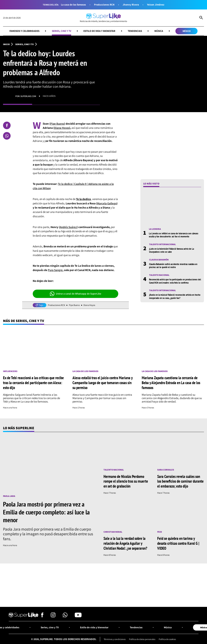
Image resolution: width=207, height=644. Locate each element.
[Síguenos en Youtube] (78, 615)
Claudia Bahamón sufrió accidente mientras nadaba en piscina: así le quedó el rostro (174, 266)
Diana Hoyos (62, 128)
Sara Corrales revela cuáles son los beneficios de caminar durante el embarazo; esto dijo (180, 481)
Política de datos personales (142, 638)
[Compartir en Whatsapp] (7, 136)
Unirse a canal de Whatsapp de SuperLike (76, 294)
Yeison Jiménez (156, 5)
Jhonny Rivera (131, 5)
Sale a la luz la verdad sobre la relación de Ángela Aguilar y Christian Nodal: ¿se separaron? (125, 542)
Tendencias (136, 31)
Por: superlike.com (26, 96)
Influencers (10, 371)
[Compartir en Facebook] (7, 125)
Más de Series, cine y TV (24, 321)
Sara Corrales (166, 470)
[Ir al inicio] (103, 18)
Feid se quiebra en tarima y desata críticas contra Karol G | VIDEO (178, 542)
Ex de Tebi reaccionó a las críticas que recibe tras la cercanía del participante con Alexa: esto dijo (33, 383)
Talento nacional (159, 275)
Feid (160, 531)
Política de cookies (168, 638)
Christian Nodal (113, 531)
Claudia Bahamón (159, 260)
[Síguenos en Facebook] (42, 615)
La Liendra (155, 229)
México (188, 31)
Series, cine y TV (61, 31)
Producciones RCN (104, 5)
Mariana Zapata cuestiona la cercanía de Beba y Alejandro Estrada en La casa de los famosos (171, 383)
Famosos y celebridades (23, 31)
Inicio (6, 44)
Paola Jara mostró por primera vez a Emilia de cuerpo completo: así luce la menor (46, 512)
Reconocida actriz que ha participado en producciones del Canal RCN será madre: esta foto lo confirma (174, 281)
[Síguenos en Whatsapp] (65, 615)
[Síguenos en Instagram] (53, 615)
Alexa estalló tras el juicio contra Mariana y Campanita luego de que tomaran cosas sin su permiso (102, 383)
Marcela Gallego (107, 203)
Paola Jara (9, 496)
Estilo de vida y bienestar (100, 31)
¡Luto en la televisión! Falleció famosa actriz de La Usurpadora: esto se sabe (173, 250)
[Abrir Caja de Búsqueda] (201, 18)
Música (160, 31)
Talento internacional (162, 245)
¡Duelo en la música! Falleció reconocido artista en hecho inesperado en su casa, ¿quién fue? (172, 296)
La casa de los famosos (73, 5)
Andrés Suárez (68, 227)
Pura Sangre (55, 270)
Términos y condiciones (114, 638)
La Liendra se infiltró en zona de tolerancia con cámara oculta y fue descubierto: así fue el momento (174, 235)
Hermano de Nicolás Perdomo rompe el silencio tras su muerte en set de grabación (126, 481)
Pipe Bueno (57, 124)
